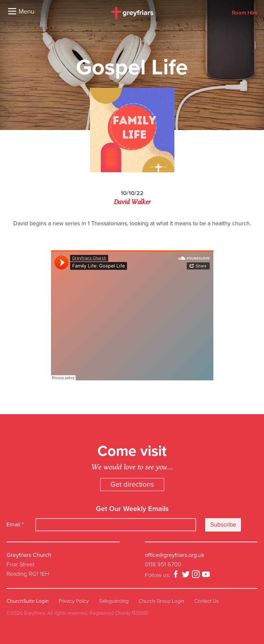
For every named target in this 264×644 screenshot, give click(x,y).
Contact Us (206, 601)
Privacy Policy (74, 601)
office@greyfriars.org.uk (175, 555)
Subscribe (223, 525)
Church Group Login (161, 601)
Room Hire (245, 13)
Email (15, 524)
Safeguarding (114, 601)
